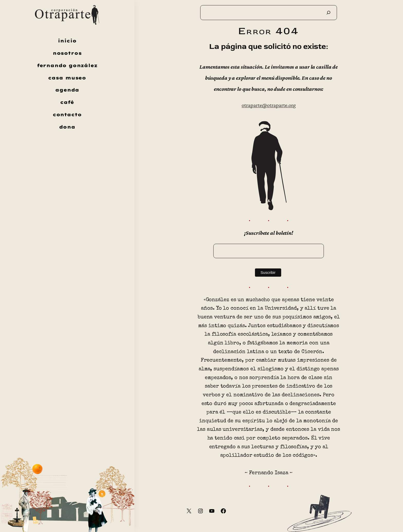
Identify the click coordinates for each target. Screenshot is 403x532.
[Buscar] (328, 13)
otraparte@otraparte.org (269, 105)
